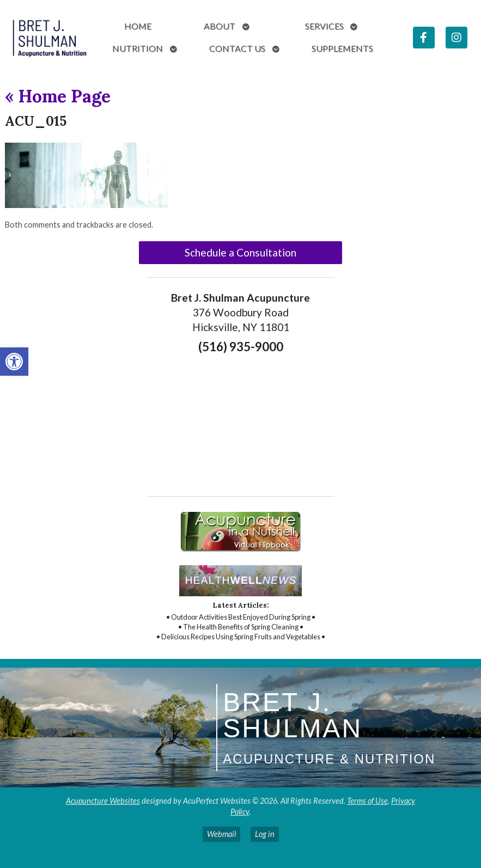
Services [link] (324, 26)
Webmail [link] (221, 834)
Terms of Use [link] (367, 801)
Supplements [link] (342, 48)
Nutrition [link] (138, 48)
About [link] (220, 26)
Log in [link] (265, 834)
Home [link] (138, 26)
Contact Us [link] (237, 48)
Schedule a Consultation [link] (240, 252)
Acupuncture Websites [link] (103, 801)
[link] (14, 362)
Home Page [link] (58, 96)
